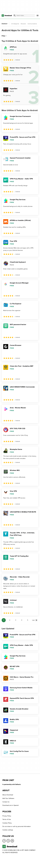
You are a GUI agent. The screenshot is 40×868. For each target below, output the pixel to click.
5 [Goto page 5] (28, 620)
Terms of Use (7, 819)
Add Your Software (8, 798)
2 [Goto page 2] (10, 620)
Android (5, 24)
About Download (8, 795)
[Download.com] (7, 16)
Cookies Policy (7, 823)
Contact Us (6, 802)
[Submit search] (15, 16)
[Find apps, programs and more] (24, 16)
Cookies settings (8, 830)
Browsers (23, 24)
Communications (32, 24)
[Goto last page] (35, 620)
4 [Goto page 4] (22, 620)
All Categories (15, 24)
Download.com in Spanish (11, 805)
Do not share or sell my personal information (17, 826)
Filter (4, 36)
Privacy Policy (7, 816)
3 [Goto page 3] (16, 620)
